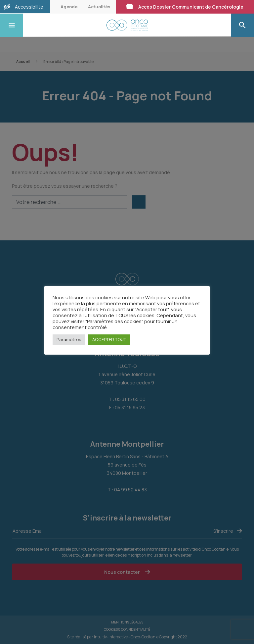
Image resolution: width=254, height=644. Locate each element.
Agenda (69, 7)
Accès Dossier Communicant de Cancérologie (185, 7)
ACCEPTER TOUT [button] (109, 339)
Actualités (99, 7)
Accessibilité (29, 7)
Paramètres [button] (69, 339)
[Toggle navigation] (12, 25)
